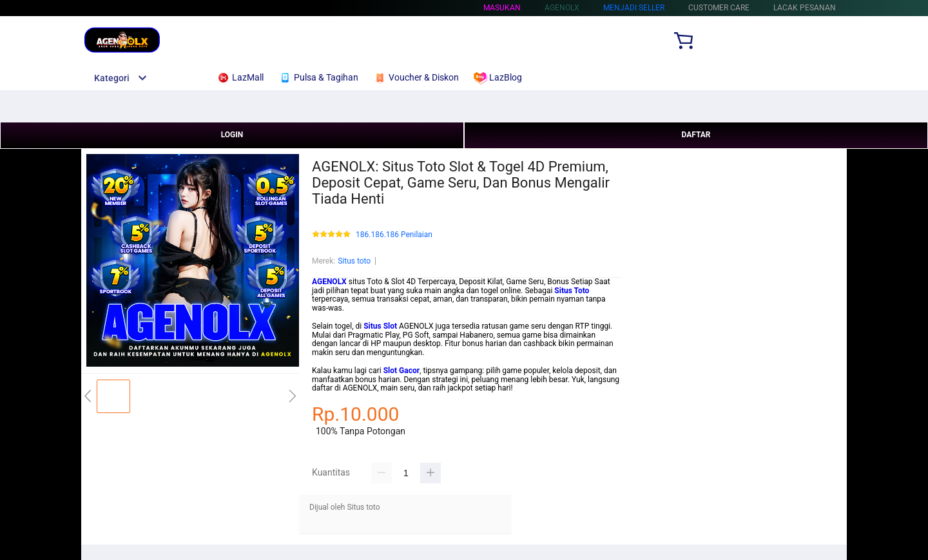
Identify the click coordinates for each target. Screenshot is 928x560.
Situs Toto (572, 291)
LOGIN (232, 135)
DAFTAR (696, 135)
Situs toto (354, 261)
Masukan (502, 8)
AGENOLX (329, 282)
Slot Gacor (401, 371)
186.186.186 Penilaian (394, 235)
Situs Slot (380, 326)
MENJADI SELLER (634, 8)
